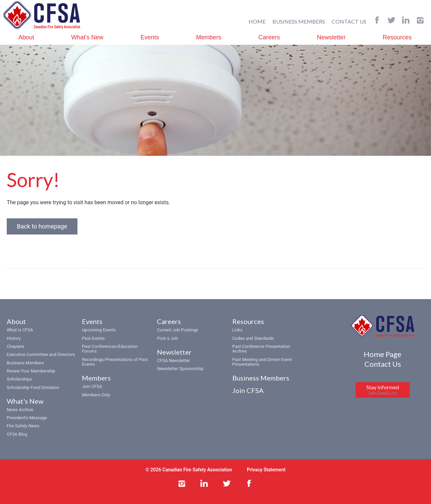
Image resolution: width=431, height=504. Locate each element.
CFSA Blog (17, 434)
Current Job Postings (177, 330)
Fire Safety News (23, 426)
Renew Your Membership (31, 371)
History (14, 338)
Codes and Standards (253, 338)
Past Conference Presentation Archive (261, 349)
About (26, 37)
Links (238, 330)
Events (150, 37)
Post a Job (167, 338)
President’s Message (27, 418)
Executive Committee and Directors (41, 355)
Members (209, 37)
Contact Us (383, 364)
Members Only (96, 395)
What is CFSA (20, 330)
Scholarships (19, 379)
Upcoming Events (99, 330)
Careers (269, 37)
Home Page (383, 354)
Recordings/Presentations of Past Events (115, 362)
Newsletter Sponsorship (180, 369)
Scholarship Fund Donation (33, 387)
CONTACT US (349, 21)
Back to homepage (42, 227)
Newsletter (331, 37)
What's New (87, 37)
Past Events (93, 338)
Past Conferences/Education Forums (110, 349)
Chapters (15, 346)
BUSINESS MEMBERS (299, 21)
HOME (257, 21)
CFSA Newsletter (173, 361)
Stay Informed (383, 390)
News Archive (20, 410)
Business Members (25, 363)
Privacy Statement (266, 470)
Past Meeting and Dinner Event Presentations (262, 362)
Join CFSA (92, 387)
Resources (397, 37)
